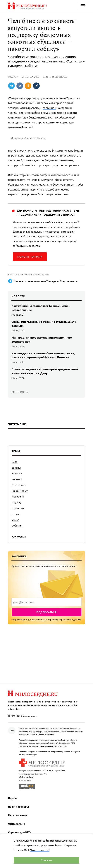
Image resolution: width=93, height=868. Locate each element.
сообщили (49, 108)
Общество (18, 508)
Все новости (20, 392)
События (17, 525)
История (17, 473)
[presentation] (46, 602)
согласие (40, 620)
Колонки (17, 479)
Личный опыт (20, 491)
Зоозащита (44, 275)
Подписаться (46, 612)
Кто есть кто (19, 485)
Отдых (15, 514)
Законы (16, 468)
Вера (15, 462)
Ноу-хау (16, 502)
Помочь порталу (30, 257)
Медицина (18, 496)
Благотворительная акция (22, 275)
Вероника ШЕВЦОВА (55, 77)
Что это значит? (40, 850)
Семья (15, 520)
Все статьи (19, 537)
